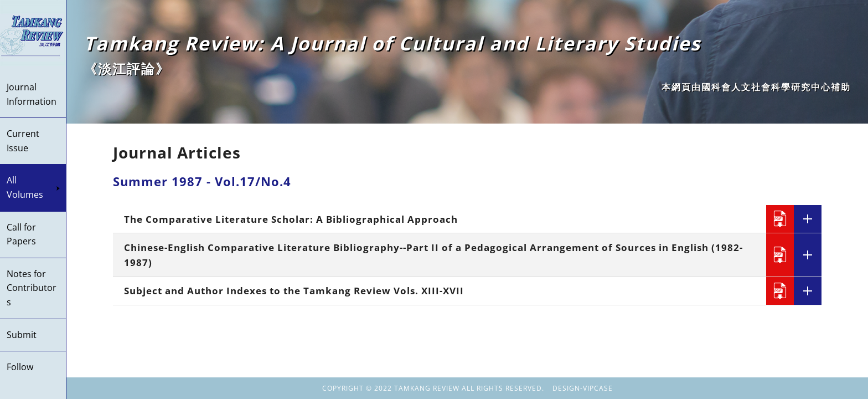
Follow (20, 367)
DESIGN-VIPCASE (583, 388)
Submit (22, 335)
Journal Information (32, 94)
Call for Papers (21, 234)
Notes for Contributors (32, 288)
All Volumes (33, 187)
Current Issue (23, 141)
